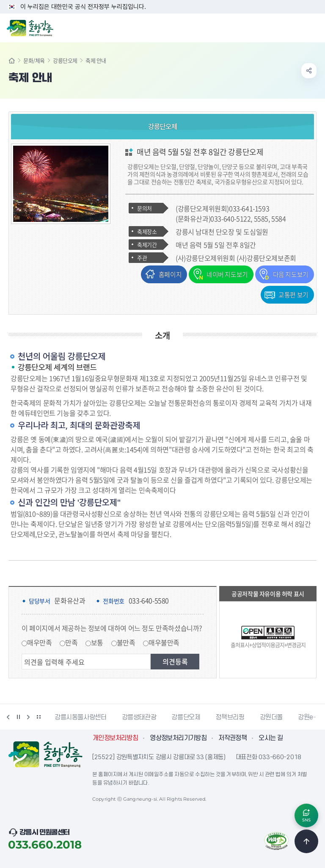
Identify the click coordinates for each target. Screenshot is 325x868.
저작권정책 (233, 738)
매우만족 (39, 642)
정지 (18, 716)
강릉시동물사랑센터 (81, 717)
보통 (97, 642)
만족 (71, 642)
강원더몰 (271, 717)
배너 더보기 (39, 716)
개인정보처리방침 (115, 738)
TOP (306, 841)
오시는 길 (271, 738)
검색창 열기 (297, 27)
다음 (28, 716)
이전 (8, 716)
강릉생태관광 (139, 717)
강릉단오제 (65, 60)
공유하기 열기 (309, 71)
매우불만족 (164, 642)
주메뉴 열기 (314, 27)
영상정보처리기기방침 (178, 738)
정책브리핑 (230, 717)
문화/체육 (34, 60)
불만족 (126, 642)
